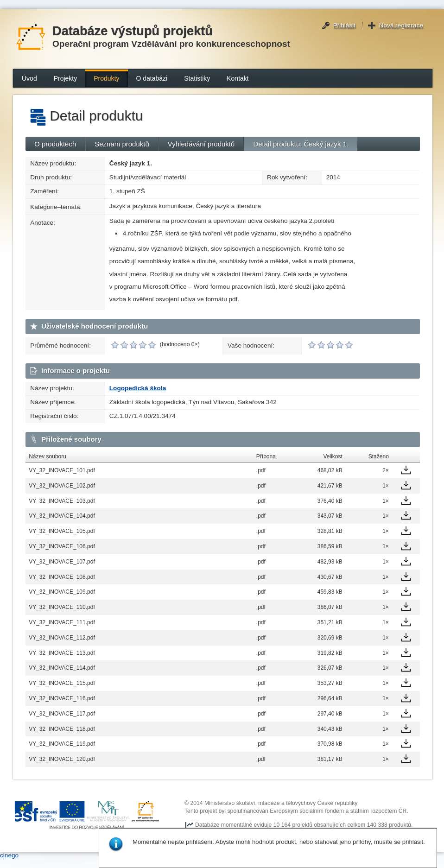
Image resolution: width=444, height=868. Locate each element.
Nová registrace (401, 25)
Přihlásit (344, 25)
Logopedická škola (138, 388)
